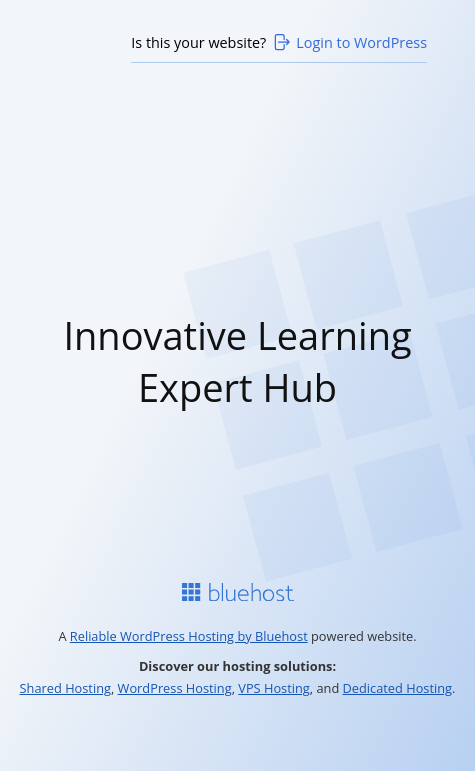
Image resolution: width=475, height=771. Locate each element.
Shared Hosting (65, 688)
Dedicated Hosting (398, 688)
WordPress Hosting (175, 688)
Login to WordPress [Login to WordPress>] (349, 42)
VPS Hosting (274, 688)
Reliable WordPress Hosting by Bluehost (189, 636)
